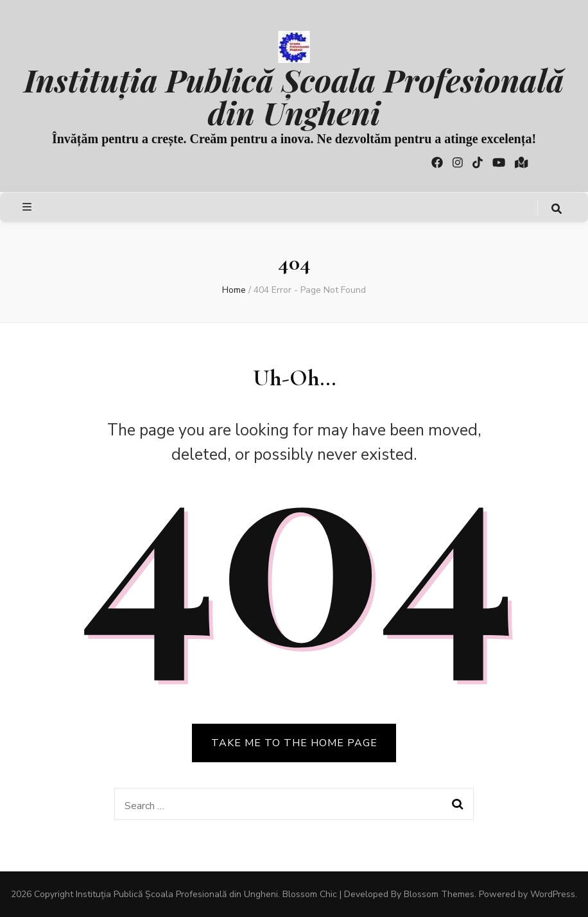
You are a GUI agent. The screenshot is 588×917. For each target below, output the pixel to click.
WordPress (553, 894)
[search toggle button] (557, 209)
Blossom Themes (439, 894)
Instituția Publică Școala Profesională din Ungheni (294, 96)
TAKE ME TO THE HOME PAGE (294, 743)
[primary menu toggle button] (29, 207)
